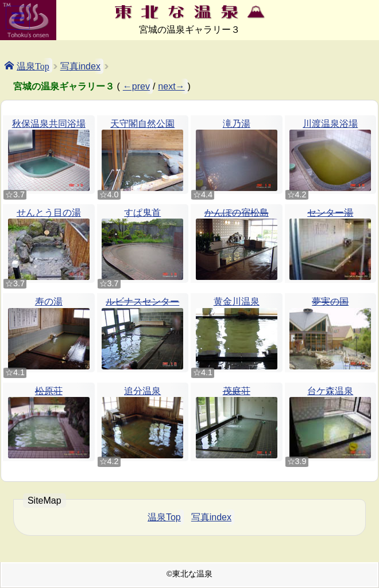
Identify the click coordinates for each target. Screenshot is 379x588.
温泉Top (33, 65)
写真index (80, 66)
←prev (136, 86)
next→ (171, 86)
